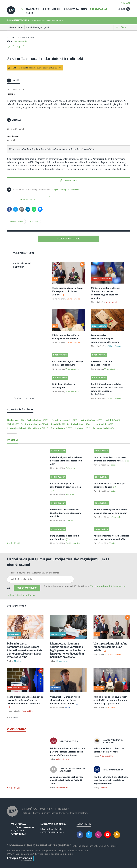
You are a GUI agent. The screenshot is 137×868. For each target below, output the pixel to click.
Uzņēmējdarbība (19, 428)
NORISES (46, 9)
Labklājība (60, 424)
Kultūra (68, 708)
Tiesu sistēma (62, 428)
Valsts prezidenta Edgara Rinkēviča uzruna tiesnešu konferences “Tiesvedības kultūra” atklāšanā (25, 700)
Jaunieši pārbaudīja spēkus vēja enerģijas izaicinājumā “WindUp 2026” (67, 780)
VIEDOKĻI (57, 9)
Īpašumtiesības (91, 420)
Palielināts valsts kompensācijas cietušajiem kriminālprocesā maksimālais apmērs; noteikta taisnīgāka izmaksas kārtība (24, 650)
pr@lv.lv (61, 832)
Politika (111, 708)
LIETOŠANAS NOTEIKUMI (22, 827)
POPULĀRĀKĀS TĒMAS (20, 410)
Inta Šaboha (13, 137)
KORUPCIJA (19, 267)
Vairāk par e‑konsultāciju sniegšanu (108, 586)
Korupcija (34, 221)
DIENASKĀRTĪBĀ (71, 9)
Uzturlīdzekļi (103, 424)
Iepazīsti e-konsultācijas (23, 595)
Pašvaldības (81, 424)
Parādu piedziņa (37, 424)
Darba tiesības (37, 420)
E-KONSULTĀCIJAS (98, 9)
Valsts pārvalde (20, 41)
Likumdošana (62, 661)
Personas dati (103, 428)
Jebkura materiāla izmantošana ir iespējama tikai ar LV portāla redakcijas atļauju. (48, 851)
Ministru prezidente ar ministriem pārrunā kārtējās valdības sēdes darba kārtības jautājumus (68, 752)
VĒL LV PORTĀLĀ (17, 606)
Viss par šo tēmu (26, 398)
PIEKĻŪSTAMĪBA (18, 831)
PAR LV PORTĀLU (18, 824)
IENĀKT (127, 3)
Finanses (103, 788)
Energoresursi (62, 788)
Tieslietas (15, 420)
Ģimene (41, 428)
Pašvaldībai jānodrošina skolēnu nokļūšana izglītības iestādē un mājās (67, 461)
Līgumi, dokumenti (64, 420)
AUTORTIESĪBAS (18, 834)
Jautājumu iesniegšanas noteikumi (65, 190)
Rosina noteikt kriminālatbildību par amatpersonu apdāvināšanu (105, 339)
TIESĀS (84, 9)
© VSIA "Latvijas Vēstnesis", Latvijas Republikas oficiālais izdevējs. (40, 854)
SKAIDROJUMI (33, 9)
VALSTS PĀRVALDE (22, 263)
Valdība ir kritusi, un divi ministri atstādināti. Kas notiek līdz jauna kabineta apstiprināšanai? (111, 700)
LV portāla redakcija (53, 824)
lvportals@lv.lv (56, 829)
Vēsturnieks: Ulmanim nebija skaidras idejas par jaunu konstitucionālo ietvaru (65, 700)
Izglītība (83, 428)
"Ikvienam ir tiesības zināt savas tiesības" (39, 845)
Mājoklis (15, 424)
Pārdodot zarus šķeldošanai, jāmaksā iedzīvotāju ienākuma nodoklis (66, 513)
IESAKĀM (12, 440)
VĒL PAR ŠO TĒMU (24, 253)
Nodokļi (112, 420)
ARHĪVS (30, 13)
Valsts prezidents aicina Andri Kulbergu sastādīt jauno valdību (67, 291)
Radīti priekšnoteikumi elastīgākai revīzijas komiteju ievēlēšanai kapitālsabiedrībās (111, 780)
